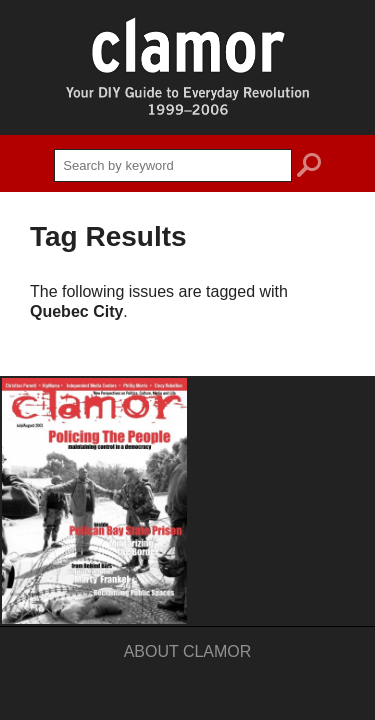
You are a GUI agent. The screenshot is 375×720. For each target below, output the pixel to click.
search (309, 168)
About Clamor (188, 651)
